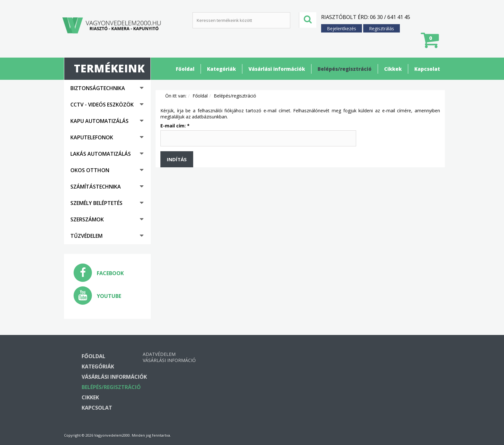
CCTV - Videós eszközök (102, 105)
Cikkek (393, 69)
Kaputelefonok (92, 137)
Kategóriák (221, 69)
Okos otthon (90, 170)
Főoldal (185, 69)
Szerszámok (87, 219)
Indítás (177, 159)
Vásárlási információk (277, 69)
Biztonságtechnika (98, 88)
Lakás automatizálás (101, 154)
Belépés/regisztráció (345, 69)
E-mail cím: (175, 126)
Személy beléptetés (96, 203)
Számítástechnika (96, 187)
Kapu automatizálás (99, 121)
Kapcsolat (427, 69)
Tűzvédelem (86, 236)
